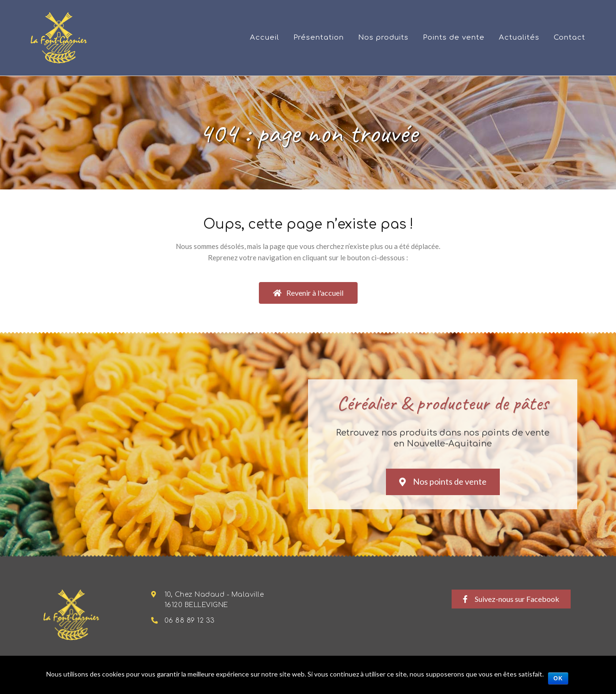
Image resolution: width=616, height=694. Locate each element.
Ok (558, 678)
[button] (308, 293)
